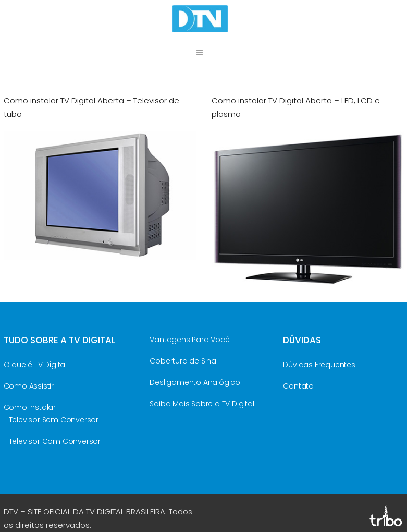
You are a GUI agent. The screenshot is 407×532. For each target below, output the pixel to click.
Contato (298, 386)
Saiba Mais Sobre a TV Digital (202, 404)
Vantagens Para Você (189, 340)
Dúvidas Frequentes (319, 365)
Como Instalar (30, 407)
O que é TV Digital (35, 365)
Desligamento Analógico (195, 382)
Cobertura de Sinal (183, 361)
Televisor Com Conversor (55, 441)
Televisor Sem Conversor (54, 420)
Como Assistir (29, 386)
